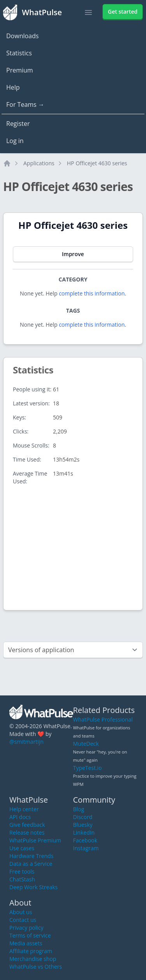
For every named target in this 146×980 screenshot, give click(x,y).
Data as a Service (31, 864)
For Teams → (25, 104)
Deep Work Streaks (33, 887)
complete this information (92, 293)
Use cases (22, 848)
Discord (83, 817)
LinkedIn (84, 832)
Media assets (26, 943)
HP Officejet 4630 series (97, 163)
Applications (39, 163)
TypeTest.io (88, 768)
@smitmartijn (26, 742)
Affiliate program (31, 951)
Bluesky (83, 825)
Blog (79, 809)
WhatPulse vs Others (36, 967)
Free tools (22, 871)
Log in (15, 141)
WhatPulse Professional (103, 719)
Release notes (27, 832)
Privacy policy (26, 928)
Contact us (23, 920)
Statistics (19, 53)
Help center (24, 809)
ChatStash (22, 879)
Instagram (86, 848)
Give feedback (27, 825)
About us (21, 912)
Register (18, 124)
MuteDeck (86, 744)
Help (13, 87)
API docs (20, 817)
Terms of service (30, 935)
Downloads (22, 36)
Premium (20, 70)
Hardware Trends (31, 856)
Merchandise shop (33, 959)
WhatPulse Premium (35, 840)
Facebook (85, 840)
